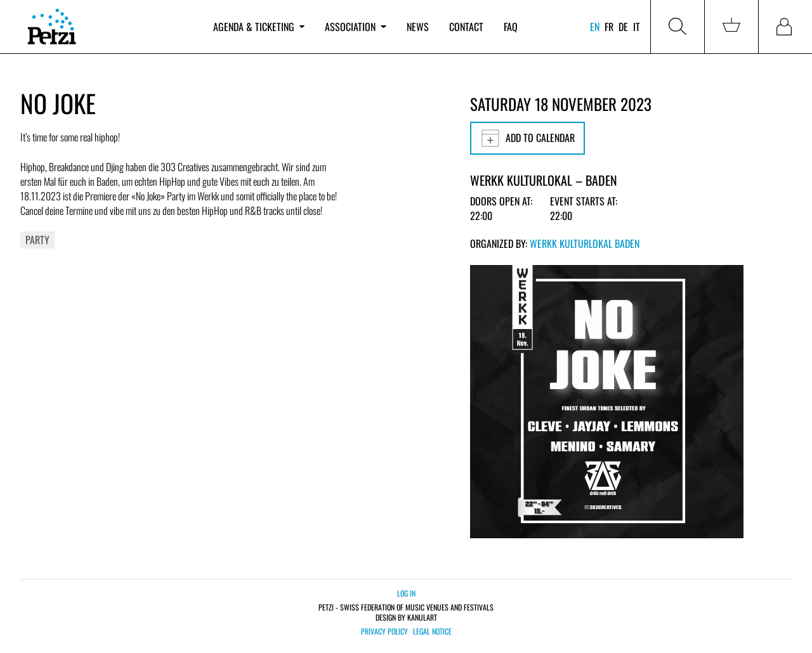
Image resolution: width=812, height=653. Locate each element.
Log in (406, 593)
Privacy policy (384, 631)
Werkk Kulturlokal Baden (585, 243)
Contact (466, 27)
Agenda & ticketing (259, 27)
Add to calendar (527, 138)
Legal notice (432, 631)
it (637, 27)
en (595, 27)
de (623, 27)
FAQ (511, 27)
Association (355, 27)
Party (37, 240)
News (418, 27)
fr (609, 27)
